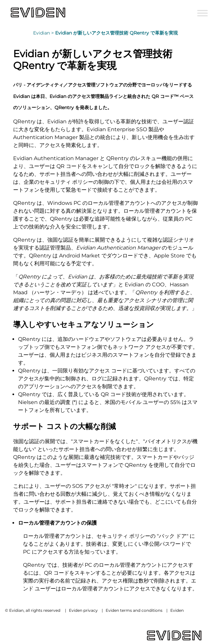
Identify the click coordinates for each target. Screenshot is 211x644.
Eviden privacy (83, 610)
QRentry (64, 107)
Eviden (177, 610)
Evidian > (44, 33)
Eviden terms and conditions (134, 610)
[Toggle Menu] (202, 13)
